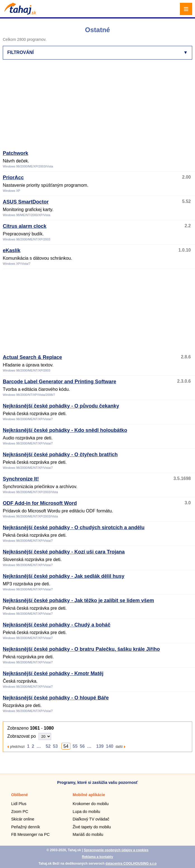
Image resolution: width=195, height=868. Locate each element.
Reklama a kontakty (97, 857)
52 (48, 746)
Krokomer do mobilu (91, 804)
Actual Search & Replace (32, 357)
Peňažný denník (26, 827)
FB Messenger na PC (30, 834)
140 (110, 746)
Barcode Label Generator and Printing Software (60, 382)
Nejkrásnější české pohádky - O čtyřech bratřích (60, 455)
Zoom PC (20, 812)
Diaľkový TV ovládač (91, 819)
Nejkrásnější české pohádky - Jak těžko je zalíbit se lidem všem (78, 600)
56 (82, 746)
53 (55, 746)
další (119, 747)
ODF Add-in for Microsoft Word (40, 503)
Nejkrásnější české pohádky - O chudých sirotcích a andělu (74, 528)
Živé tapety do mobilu (92, 827)
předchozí (17, 747)
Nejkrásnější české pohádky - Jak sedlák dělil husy (64, 576)
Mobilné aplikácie (89, 795)
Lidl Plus (19, 804)
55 (75, 746)
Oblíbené (20, 795)
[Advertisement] (99, 107)
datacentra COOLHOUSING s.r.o (131, 864)
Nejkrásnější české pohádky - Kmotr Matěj (53, 673)
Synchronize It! (21, 479)
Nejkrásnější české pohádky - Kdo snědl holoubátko (65, 430)
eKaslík (12, 250)
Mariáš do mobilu (88, 834)
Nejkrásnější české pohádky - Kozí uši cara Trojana (64, 552)
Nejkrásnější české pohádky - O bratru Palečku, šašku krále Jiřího (81, 649)
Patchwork (16, 153)
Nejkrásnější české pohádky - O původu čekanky (61, 406)
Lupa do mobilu (86, 812)
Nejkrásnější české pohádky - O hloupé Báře (56, 698)
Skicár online (23, 819)
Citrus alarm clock (25, 226)
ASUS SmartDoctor (26, 202)
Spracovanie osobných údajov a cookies (116, 850)
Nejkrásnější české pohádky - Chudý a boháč (57, 625)
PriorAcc (13, 178)
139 (100, 746)
